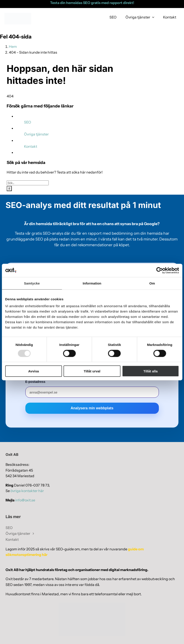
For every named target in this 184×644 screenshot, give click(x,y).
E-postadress (35, 382)
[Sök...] (28, 183)
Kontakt (31, 146)
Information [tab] (92, 283)
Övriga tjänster (36, 134)
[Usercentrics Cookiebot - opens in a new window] (159, 270)
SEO (28, 122)
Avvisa (34, 371)
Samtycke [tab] (32, 283)
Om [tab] (152, 283)
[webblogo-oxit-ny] (18, 15)
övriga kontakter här (27, 491)
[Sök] (9, 189)
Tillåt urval (92, 371)
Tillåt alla (150, 371)
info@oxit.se (25, 500)
